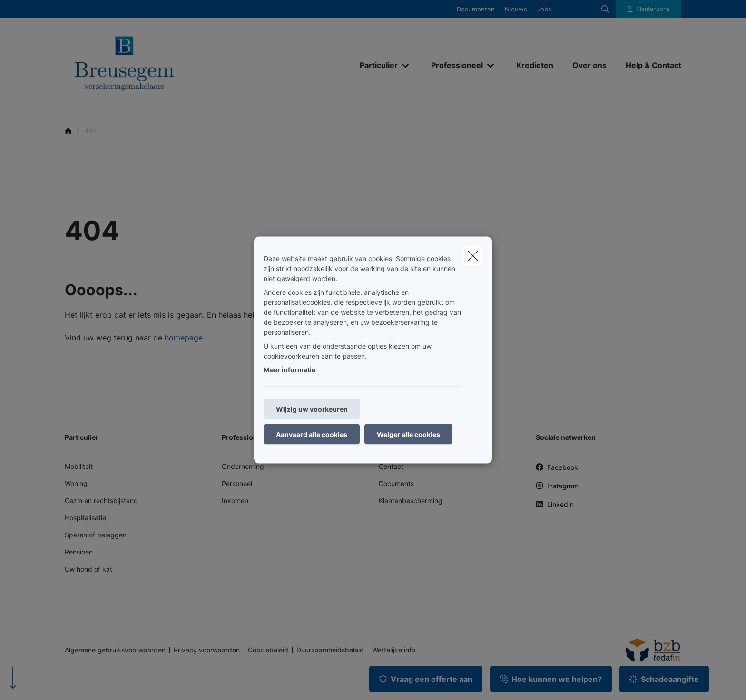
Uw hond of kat (88, 569)
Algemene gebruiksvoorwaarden (115, 650)
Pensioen (79, 552)
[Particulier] (375, 65)
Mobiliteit (79, 466)
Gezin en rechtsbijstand (101, 501)
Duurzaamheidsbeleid (330, 650)
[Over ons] (589, 65)
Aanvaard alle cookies (312, 434)
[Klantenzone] (649, 9)
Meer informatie (290, 370)
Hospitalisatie (85, 518)
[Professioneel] (453, 65)
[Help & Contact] (649, 65)
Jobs (544, 9)
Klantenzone (653, 9)
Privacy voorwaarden (207, 650)
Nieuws (516, 9)
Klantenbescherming (411, 501)
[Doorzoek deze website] (605, 9)
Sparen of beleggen (96, 535)
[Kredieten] (535, 65)
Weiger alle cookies (408, 434)
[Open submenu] (406, 65)
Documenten (476, 9)
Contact (391, 466)
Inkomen (235, 501)
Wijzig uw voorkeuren (312, 409)
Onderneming (243, 466)
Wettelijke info (394, 650)
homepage (184, 338)
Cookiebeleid (268, 650)
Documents (396, 483)
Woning (76, 483)
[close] (473, 256)
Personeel (237, 483)
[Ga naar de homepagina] (160, 65)
